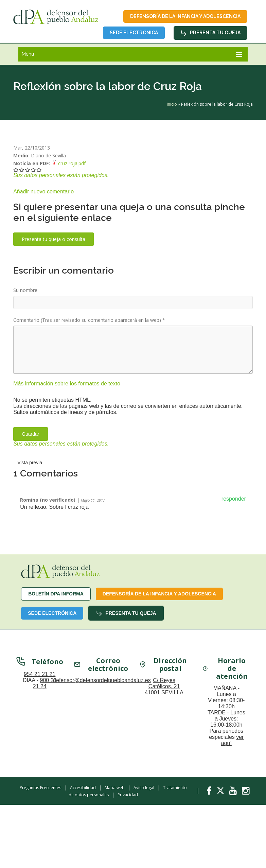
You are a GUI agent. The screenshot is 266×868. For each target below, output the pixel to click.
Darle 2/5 (22, 170)
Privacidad (128, 795)
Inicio (172, 104)
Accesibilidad (83, 788)
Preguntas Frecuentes (40, 788)
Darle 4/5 (33, 170)
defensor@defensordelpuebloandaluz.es (102, 681)
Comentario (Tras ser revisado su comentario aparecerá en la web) (89, 320)
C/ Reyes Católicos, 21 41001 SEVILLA (164, 687)
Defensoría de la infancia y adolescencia (185, 16)
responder (234, 499)
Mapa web (115, 788)
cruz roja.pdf (72, 163)
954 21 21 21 (40, 675)
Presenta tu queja (210, 33)
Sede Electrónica (134, 33)
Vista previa (30, 463)
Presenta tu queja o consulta (54, 239)
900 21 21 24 (45, 684)
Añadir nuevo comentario (43, 192)
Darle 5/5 (39, 170)
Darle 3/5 (28, 170)
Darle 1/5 (16, 170)
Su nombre (25, 290)
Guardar (30, 434)
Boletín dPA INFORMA (56, 594)
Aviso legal (144, 788)
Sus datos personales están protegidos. (61, 175)
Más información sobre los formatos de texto (67, 384)
